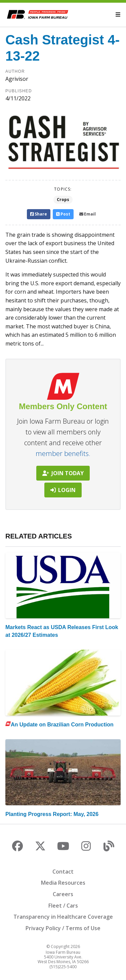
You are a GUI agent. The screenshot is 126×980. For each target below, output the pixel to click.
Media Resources (63, 883)
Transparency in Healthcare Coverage (63, 917)
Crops (63, 200)
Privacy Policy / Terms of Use (63, 928)
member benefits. (63, 453)
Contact (63, 872)
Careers (63, 894)
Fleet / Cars (63, 906)
